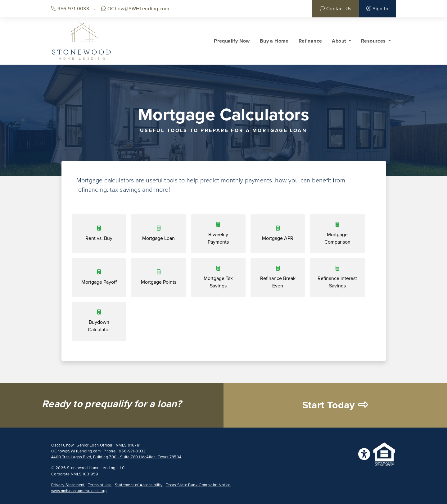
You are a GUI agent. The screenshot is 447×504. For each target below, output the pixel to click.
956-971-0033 (70, 9)
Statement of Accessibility (139, 485)
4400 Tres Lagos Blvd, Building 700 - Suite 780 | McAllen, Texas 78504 (116, 457)
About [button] (339, 41)
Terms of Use (100, 485)
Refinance (310, 41)
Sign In (377, 9)
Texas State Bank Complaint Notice (198, 485)
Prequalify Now (232, 41)
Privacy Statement (68, 485)
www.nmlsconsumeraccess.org (79, 491)
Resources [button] (374, 41)
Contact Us (335, 9)
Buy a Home (274, 41)
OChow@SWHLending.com (135, 9)
